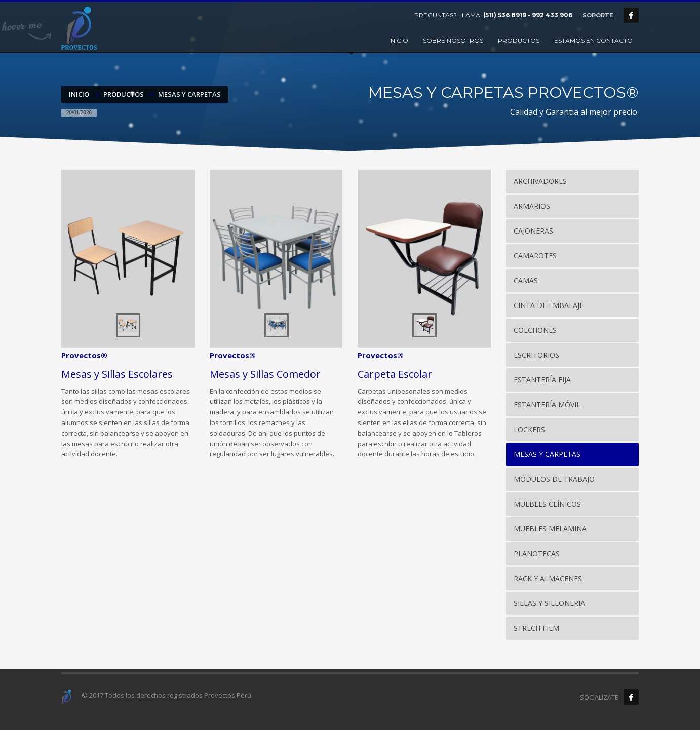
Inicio (79, 94)
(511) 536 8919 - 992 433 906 (528, 15)
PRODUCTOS (124, 94)
